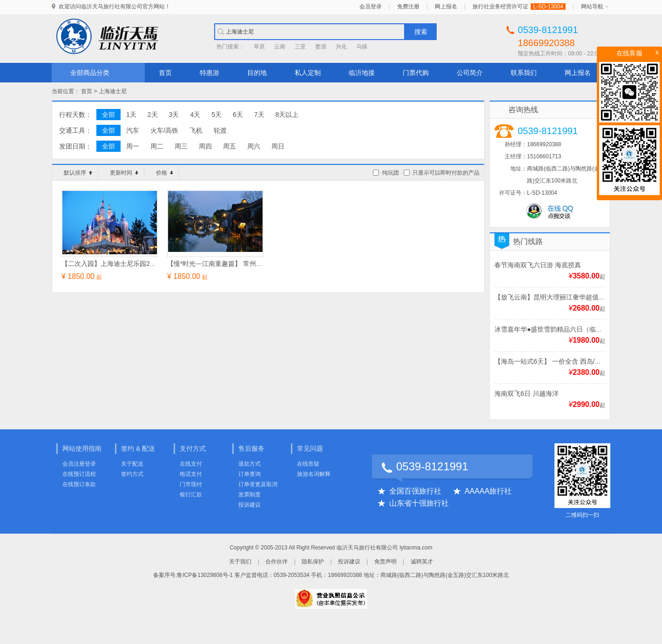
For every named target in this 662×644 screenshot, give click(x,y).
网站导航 (592, 7)
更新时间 (124, 173)
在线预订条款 (79, 484)
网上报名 (446, 7)
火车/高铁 (164, 130)
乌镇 (362, 47)
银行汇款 (191, 495)
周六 (254, 146)
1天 (131, 115)
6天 (238, 115)
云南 (280, 47)
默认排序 (78, 173)
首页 (165, 73)
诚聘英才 (422, 562)
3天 (174, 115)
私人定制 (308, 73)
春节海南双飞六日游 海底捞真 (538, 265)
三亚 (300, 47)
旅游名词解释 (314, 474)
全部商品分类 (90, 73)
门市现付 (191, 484)
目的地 (257, 73)
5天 (216, 115)
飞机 (196, 130)
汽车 (133, 130)
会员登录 (371, 7)
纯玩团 (391, 173)
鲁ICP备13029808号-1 (205, 575)
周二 (157, 146)
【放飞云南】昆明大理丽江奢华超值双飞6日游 (561, 297)
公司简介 (470, 73)
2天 (153, 115)
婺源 (321, 47)
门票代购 (416, 73)
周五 (230, 146)
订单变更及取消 (258, 484)
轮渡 (220, 130)
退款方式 (250, 464)
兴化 (341, 47)
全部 (108, 115)
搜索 (421, 32)
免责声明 (385, 562)
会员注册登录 (79, 464)
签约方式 (132, 474)
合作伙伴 (277, 562)
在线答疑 (308, 464)
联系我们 (524, 73)
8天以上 (287, 115)
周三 (181, 146)
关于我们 (240, 562)
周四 (205, 146)
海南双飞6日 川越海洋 (527, 393)
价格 (165, 173)
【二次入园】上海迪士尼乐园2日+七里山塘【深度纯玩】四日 (150, 264)
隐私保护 (313, 562)
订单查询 (250, 474)
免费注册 (408, 7)
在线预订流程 (79, 474)
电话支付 (191, 474)
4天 (195, 115)
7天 (259, 115)
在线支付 (191, 464)
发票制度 (250, 495)
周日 (278, 146)
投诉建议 (250, 505)
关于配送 (132, 464)
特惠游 (209, 73)
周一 (133, 146)
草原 (259, 47)
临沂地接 (362, 73)
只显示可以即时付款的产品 (446, 173)
